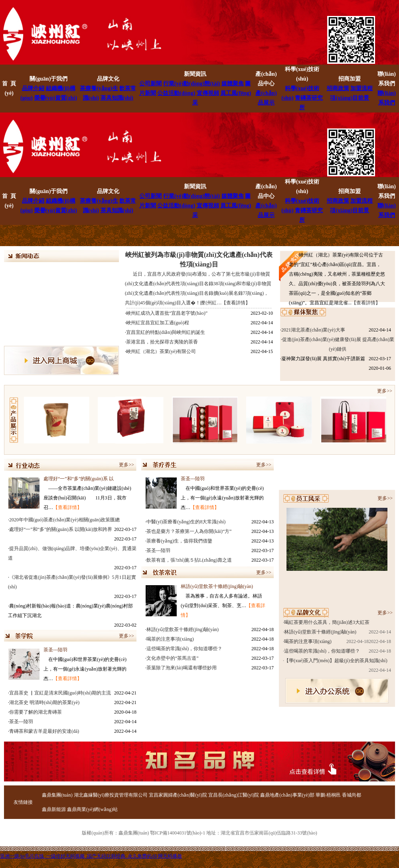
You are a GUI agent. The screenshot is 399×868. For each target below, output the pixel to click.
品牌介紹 (33, 88)
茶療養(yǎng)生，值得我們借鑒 (179, 541)
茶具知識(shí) (117, 98)
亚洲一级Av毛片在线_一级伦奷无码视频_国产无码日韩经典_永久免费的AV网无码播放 (91, 856)
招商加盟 (350, 79)
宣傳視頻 (208, 93)
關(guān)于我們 (48, 79)
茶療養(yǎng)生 (99, 88)
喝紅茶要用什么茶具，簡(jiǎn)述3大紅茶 (327, 622)
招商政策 (338, 88)
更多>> (386, 391)
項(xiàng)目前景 (350, 98)
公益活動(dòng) (176, 93)
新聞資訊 (195, 74)
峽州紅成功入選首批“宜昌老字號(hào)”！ (167, 313)
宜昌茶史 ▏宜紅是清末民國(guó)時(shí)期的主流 (60, 693)
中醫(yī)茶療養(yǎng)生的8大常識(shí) (186, 522)
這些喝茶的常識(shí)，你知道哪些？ (322, 651)
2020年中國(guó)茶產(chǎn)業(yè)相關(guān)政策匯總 (64, 520)
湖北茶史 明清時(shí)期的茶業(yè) (44, 702)
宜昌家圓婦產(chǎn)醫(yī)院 (178, 795)
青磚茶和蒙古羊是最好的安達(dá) (44, 731)
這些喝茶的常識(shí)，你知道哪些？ (184, 649)
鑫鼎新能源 (54, 809)
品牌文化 (108, 79)
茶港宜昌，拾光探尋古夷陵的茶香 (162, 342)
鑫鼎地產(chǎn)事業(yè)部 (287, 795)
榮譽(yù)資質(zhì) (56, 98)
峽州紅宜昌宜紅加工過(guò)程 (158, 323)
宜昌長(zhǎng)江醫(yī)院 (234, 795)
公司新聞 (150, 84)
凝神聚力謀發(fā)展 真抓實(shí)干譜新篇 (323, 359)
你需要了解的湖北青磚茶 (36, 712)
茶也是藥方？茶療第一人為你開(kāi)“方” (189, 531)
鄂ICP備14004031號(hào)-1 (178, 833)
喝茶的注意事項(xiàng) (170, 639)
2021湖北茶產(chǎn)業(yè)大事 (313, 330)
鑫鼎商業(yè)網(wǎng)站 (92, 809)
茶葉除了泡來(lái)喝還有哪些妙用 (182, 668)
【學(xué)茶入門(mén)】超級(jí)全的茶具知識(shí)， (336, 661)
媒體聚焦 (233, 84)
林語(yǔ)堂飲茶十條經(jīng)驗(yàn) (217, 586)
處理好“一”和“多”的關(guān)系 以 (79, 479)
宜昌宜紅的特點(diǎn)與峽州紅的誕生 (166, 332)
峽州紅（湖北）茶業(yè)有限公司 (161, 351)
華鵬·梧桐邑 (328, 795)
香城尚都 (352, 795)
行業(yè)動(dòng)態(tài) (192, 84)
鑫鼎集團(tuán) (57, 795)
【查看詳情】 (366, 303)
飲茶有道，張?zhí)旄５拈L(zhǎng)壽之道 (189, 560)
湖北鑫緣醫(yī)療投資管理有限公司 (111, 795)
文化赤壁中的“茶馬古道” (173, 658)
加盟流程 (361, 88)
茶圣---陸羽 (55, 650)
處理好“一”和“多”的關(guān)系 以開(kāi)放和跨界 (61, 529)
